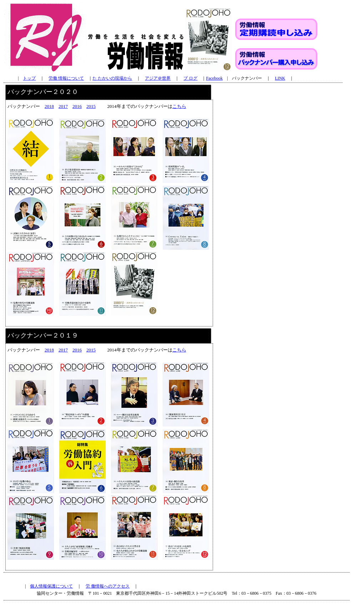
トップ (29, 78)
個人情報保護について (51, 586)
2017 (63, 106)
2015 (91, 106)
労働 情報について (66, 78)
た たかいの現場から (112, 78)
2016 (77, 106)
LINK (280, 78)
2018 (49, 106)
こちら (179, 106)
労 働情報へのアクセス (108, 586)
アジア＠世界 (158, 78)
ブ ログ (190, 78)
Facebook (214, 78)
